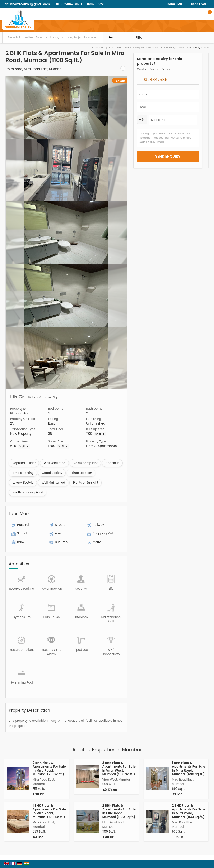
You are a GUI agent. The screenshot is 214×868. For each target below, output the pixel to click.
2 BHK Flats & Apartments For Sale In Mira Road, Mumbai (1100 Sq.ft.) (119, 811)
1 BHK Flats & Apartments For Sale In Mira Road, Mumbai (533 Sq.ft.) (49, 811)
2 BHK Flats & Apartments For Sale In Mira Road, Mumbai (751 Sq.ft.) (49, 768)
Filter (140, 37)
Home (96, 47)
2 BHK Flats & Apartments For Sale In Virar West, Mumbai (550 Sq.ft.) (119, 768)
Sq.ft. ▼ (100, 434)
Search (113, 37)
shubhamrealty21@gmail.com (27, 4)
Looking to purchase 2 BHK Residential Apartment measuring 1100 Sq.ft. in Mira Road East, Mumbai (168, 138)
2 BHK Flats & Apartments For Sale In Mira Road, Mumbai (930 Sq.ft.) (189, 811)
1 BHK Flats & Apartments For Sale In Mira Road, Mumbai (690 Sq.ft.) (189, 768)
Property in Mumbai (115, 47)
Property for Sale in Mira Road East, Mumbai (158, 47)
